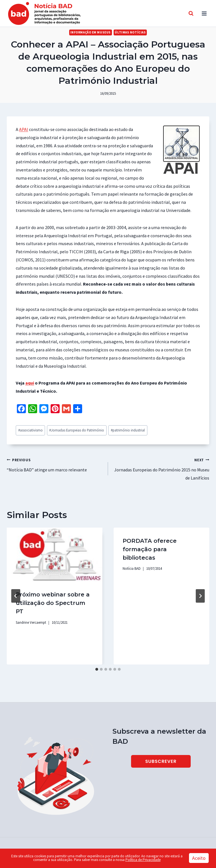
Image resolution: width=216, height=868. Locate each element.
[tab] (97, 669)
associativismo (31, 430)
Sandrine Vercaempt (31, 622)
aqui (30, 383)
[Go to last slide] (16, 596)
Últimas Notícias (130, 32)
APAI (24, 129)
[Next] (200, 596)
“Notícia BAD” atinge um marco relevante (55, 464)
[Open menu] (204, 13)
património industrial (128, 430)
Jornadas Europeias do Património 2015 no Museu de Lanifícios (161, 468)
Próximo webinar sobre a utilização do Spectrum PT (53, 603)
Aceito (199, 858)
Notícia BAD (132, 568)
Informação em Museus (91, 32)
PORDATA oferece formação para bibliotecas (150, 549)
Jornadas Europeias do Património (77, 430)
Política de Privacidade (143, 860)
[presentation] (55, 554)
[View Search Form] (191, 13)
